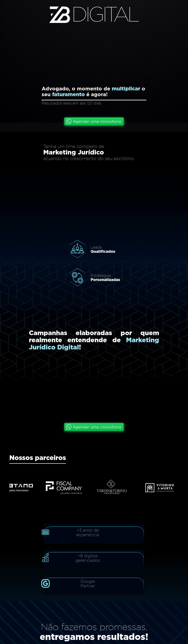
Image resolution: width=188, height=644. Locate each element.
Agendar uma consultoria (97, 121)
